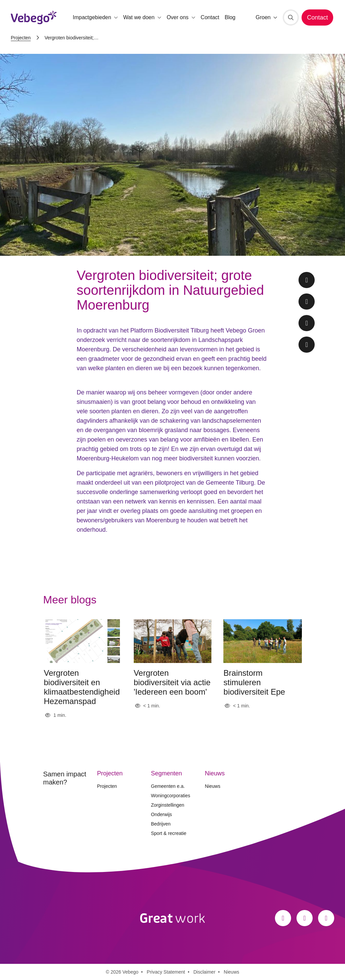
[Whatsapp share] (307, 345)
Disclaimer (204, 972)
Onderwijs (161, 814)
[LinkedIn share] (307, 323)
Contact (210, 17)
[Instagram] (305, 918)
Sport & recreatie (169, 833)
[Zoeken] (291, 17)
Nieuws (213, 786)
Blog (230, 17)
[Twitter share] (307, 302)
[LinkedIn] (326, 918)
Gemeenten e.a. (168, 786)
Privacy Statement (166, 972)
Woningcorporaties (170, 796)
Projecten (21, 38)
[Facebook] (283, 918)
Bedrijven (161, 824)
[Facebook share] (307, 280)
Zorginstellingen (168, 805)
